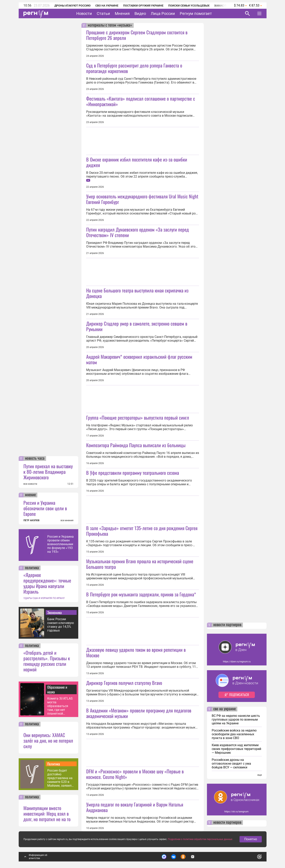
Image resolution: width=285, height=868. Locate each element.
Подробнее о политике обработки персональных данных (200, 839)
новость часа (35, 459)
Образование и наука (57, 689)
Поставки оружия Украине (143, 6)
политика (32, 568)
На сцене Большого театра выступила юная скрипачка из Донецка (137, 293)
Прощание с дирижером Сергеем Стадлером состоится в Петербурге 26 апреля (137, 35)
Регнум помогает (196, 13)
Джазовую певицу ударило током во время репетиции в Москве (136, 652)
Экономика (55, 612)
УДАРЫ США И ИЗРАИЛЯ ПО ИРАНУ (44, 598)
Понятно (251, 839)
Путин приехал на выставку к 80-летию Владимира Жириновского (48, 472)
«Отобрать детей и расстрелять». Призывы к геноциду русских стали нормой (47, 661)
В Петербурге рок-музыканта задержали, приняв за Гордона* (141, 594)
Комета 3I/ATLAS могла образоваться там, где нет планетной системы (60, 706)
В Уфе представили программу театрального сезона (133, 473)
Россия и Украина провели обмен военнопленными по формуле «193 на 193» (60, 544)
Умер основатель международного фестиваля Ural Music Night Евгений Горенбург (142, 199)
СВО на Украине (107, 6)
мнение (30, 495)
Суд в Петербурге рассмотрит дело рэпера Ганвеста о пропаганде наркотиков (134, 68)
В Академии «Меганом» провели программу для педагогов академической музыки (139, 713)
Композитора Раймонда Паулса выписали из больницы (136, 445)
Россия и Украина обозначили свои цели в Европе (45, 508)
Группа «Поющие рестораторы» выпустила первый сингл (138, 417)
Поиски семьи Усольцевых (189, 6)
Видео (140, 13)
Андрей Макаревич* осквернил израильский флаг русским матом (139, 359)
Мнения (122, 13)
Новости (84, 13)
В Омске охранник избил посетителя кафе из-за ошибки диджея (137, 162)
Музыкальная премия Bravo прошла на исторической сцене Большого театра (140, 564)
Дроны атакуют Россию (72, 6)
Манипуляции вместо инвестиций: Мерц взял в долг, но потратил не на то (47, 813)
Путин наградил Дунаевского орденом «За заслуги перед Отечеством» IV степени (138, 232)
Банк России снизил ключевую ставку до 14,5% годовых (61, 625)
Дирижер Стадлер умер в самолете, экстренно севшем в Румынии (137, 326)
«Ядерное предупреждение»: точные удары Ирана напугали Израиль (47, 583)
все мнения (67, 520)
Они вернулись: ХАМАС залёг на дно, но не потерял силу (48, 740)
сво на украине (225, 709)
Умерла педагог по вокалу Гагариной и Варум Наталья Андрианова (135, 807)
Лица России (163, 13)
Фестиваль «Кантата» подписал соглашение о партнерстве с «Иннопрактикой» (141, 101)
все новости (30, 484)
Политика (54, 764)
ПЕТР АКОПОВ (31, 520)
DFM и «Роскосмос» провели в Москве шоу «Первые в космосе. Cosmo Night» (135, 774)
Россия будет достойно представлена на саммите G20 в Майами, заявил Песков (60, 778)
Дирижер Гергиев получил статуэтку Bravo (124, 683)
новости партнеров (227, 625)
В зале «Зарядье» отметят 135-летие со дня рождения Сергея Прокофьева (142, 531)
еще (260, 775)
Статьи (103, 13)
